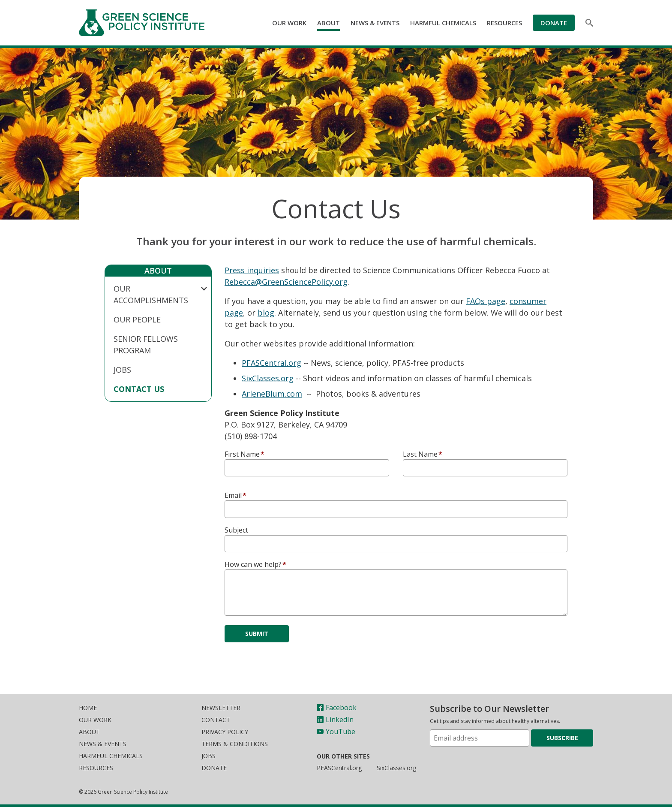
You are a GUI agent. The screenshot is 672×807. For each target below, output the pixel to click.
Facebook (337, 708)
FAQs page (486, 301)
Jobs (122, 370)
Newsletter (221, 708)
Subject (236, 530)
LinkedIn (335, 720)
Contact (216, 720)
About (328, 23)
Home (88, 708)
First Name (242, 454)
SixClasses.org (268, 378)
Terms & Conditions (235, 744)
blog (266, 313)
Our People (137, 319)
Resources (504, 23)
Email (233, 495)
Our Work (289, 23)
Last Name (420, 454)
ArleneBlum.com (272, 394)
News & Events (375, 23)
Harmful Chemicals (443, 23)
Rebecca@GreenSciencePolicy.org (286, 282)
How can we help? (253, 564)
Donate (554, 23)
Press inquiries (252, 270)
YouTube (336, 732)
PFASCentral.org (271, 363)
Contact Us (139, 389)
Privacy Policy (225, 732)
